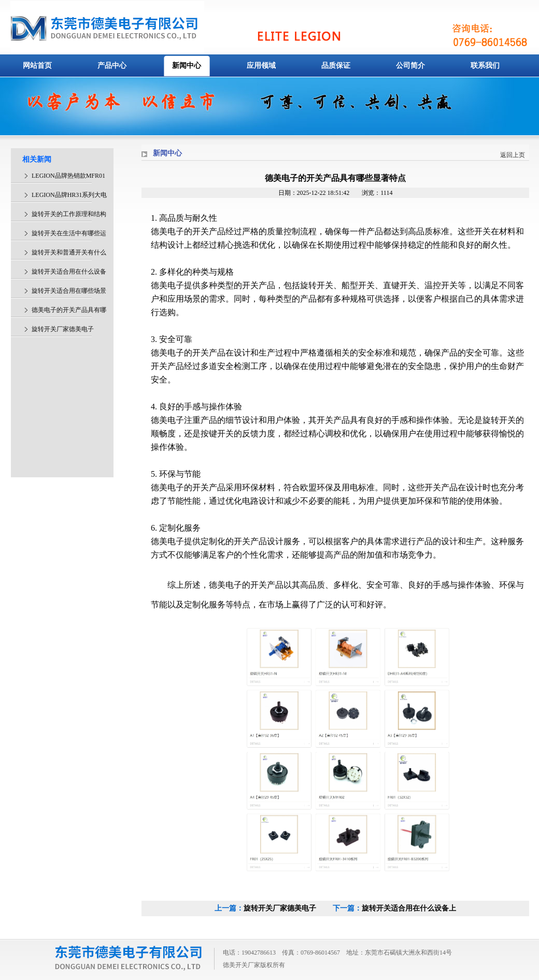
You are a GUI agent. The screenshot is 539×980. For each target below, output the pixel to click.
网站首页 (37, 66)
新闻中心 (187, 66)
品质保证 (336, 66)
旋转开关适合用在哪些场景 (69, 291)
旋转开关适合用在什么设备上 (409, 908)
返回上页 (513, 155)
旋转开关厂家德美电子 (280, 908)
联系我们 (485, 66)
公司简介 (410, 66)
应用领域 (261, 66)
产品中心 (112, 66)
